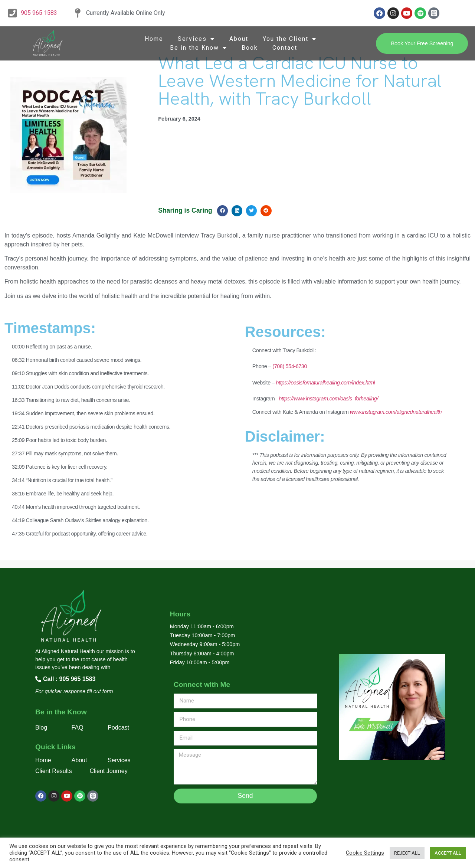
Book (250, 48)
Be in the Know (199, 48)
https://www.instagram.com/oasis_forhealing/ (328, 399)
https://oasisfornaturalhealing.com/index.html (326, 383)
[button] (222, 211)
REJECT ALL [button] (407, 853)
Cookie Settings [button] (365, 853)
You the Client (290, 39)
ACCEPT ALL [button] (448, 853)
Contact (285, 48)
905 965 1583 (39, 13)
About (239, 39)
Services (196, 39)
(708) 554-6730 (289, 366)
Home (154, 39)
